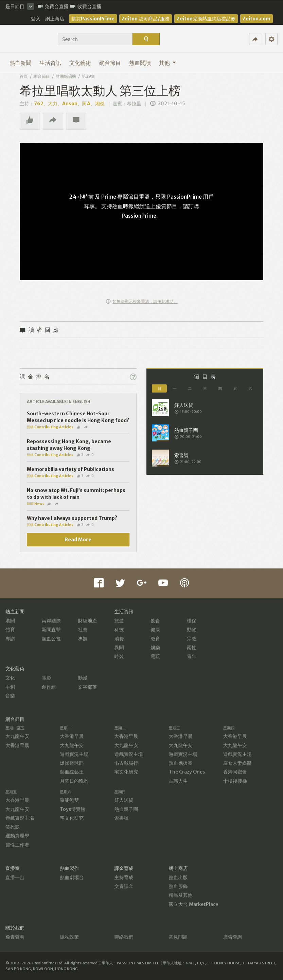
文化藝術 (80, 63)
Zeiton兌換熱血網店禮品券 (206, 19)
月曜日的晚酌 (74, 781)
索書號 (121, 818)
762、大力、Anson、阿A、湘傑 (69, 104)
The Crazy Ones (187, 772)
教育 (155, 639)
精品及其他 (181, 895)
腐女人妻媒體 (237, 763)
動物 (192, 630)
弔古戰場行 (126, 763)
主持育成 (124, 877)
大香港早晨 (17, 745)
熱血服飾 (178, 886)
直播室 (13, 868)
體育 (10, 630)
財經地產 (88, 621)
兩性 (192, 648)
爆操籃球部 (72, 763)
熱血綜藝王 (72, 772)
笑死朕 (13, 827)
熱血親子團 (126, 809)
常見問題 (178, 937)
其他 (167, 63)
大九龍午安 (17, 736)
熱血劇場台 (72, 877)
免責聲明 (15, 937)
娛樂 (155, 648)
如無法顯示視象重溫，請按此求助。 (142, 301)
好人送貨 (124, 800)
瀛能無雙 (69, 800)
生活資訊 (50, 63)
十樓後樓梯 (235, 781)
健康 (155, 630)
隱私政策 (69, 937)
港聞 (10, 621)
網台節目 (110, 63)
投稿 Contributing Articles (50, 427)
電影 (47, 678)
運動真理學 (17, 836)
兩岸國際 (51, 621)
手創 (10, 687)
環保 (192, 621)
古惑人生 (178, 781)
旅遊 (119, 621)
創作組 (49, 687)
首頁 (24, 76)
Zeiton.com (257, 19)
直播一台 (15, 877)
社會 (83, 630)
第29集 (89, 76)
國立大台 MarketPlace (193, 904)
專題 (83, 639)
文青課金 (124, 886)
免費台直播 (53, 6)
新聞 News (36, 504)
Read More (78, 540)
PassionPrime (139, 216)
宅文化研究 (126, 772)
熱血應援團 (181, 763)
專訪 (10, 639)
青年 (192, 656)
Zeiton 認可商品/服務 (146, 19)
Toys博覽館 (73, 809)
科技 (119, 630)
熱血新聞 (20, 63)
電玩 (155, 656)
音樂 (10, 696)
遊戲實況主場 (74, 754)
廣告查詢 (233, 937)
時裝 (119, 656)
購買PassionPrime (93, 19)
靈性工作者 (17, 845)
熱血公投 (51, 639)
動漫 (83, 678)
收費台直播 (86, 6)
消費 (119, 639)
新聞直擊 (51, 630)
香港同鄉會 (235, 772)
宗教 (192, 639)
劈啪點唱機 (66, 76)
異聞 (119, 648)
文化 (10, 678)
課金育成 (124, 868)
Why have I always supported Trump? (72, 518)
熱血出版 (178, 877)
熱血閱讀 (140, 63)
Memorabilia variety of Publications (70, 469)
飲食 (155, 621)
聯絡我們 (124, 937)
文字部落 (88, 687)
